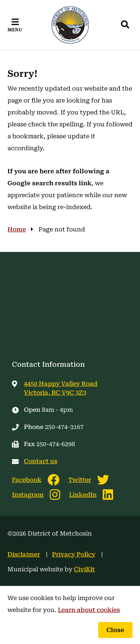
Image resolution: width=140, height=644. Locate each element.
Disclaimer (24, 554)
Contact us (41, 461)
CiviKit (84, 569)
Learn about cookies (89, 610)
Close (115, 630)
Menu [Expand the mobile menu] (15, 30)
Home (17, 229)
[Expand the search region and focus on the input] (125, 25)
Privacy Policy (74, 554)
